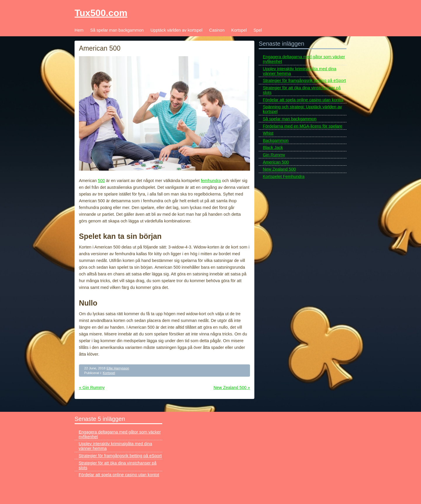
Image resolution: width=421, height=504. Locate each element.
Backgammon (276, 140)
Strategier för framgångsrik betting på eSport (304, 80)
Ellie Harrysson (118, 368)
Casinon (217, 30)
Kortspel (239, 30)
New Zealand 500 (279, 169)
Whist (268, 133)
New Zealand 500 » (232, 388)
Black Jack (273, 148)
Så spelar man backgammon (117, 30)
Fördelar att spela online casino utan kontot (303, 100)
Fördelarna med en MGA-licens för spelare (303, 126)
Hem (79, 30)
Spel (258, 30)
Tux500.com (101, 13)
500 (101, 181)
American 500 (276, 162)
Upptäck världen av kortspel (177, 30)
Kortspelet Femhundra (284, 176)
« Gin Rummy (92, 388)
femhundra (211, 181)
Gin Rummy (274, 155)
